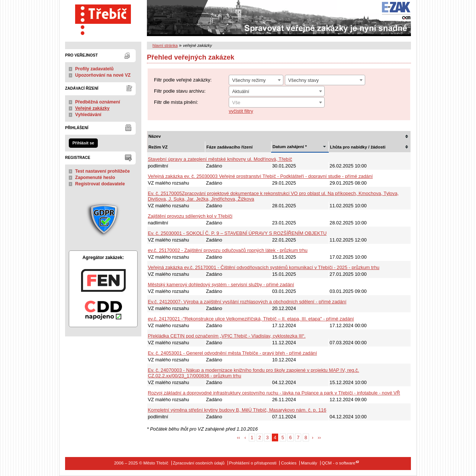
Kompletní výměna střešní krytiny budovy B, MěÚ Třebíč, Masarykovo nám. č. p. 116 (237, 410)
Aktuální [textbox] (241, 91)
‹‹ (239, 437)
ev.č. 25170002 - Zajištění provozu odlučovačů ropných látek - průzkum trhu (228, 250)
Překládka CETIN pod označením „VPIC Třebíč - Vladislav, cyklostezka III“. (227, 336)
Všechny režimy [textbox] (249, 80)
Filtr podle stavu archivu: (180, 91)
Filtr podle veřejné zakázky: (183, 80)
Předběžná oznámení (98, 102)
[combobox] (256, 80)
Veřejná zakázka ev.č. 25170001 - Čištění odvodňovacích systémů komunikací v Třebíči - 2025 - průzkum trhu (264, 267)
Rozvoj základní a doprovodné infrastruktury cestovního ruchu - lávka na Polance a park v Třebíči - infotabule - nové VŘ (274, 393)
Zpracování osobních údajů (199, 463)
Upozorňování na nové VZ (103, 75)
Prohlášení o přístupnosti (253, 463)
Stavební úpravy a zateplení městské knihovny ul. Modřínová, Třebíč (220, 159)
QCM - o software (338, 463)
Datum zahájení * (290, 147)
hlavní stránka (165, 45)
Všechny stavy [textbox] (304, 80)
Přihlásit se (83, 143)
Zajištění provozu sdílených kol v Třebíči (190, 216)
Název (155, 136)
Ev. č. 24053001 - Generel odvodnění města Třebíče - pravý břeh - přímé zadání (233, 353)
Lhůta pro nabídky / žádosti (358, 147)
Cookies (289, 463)
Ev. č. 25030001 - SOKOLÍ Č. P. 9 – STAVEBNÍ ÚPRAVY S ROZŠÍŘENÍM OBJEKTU (237, 233)
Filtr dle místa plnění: (176, 102)
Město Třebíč (103, 18)
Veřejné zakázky (92, 108)
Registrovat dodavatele (100, 184)
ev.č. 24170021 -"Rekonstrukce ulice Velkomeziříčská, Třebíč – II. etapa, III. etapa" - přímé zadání (251, 319)
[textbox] (277, 103)
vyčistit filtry (241, 111)
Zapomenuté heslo (95, 178)
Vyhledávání (88, 115)
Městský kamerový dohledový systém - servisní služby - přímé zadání (221, 285)
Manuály (309, 463)
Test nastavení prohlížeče (102, 171)
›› (319, 437)
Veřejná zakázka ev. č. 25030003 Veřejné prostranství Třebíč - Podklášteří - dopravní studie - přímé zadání (260, 176)
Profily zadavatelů (94, 69)
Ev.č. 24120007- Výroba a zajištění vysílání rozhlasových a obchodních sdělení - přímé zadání (247, 302)
